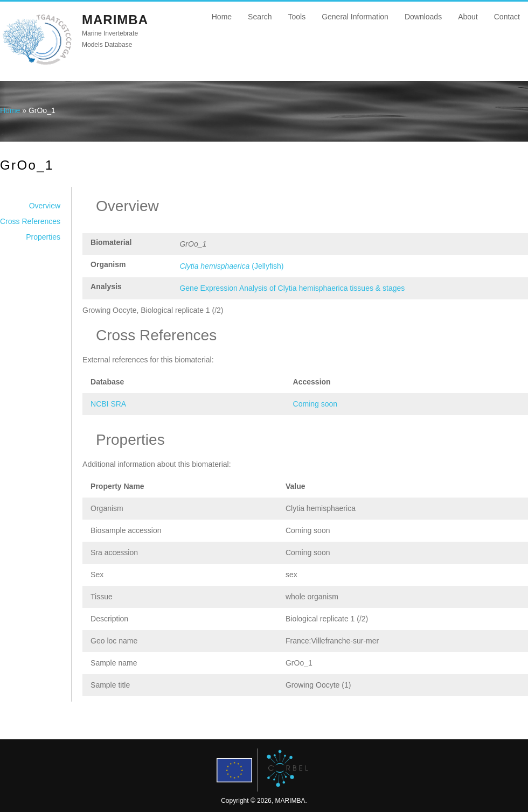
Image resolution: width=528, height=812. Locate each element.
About (468, 17)
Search (260, 17)
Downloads (423, 17)
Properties (43, 237)
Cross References (30, 221)
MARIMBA (115, 20)
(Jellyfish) (231, 266)
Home (222, 17)
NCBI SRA (108, 404)
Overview (45, 206)
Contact (507, 17)
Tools (297, 17)
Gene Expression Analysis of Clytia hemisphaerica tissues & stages (292, 288)
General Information (355, 17)
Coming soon (315, 404)
